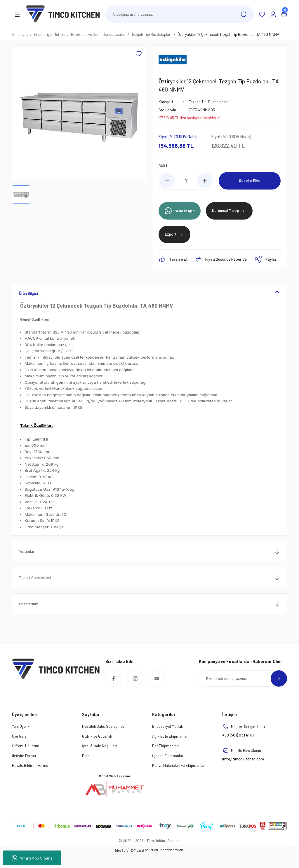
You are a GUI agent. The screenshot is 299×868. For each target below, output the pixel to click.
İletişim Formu (24, 769)
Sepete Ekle (250, 181)
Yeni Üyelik (21, 740)
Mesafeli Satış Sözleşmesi (104, 740)
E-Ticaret (138, 864)
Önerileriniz (30, 618)
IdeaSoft (122, 864)
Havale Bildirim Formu (30, 779)
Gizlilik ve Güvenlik (97, 750)
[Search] (180, 14)
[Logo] (63, 14)
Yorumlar (28, 565)
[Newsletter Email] (243, 692)
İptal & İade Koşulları (99, 760)
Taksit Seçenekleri (37, 591)
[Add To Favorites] (139, 54)
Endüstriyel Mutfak (168, 740)
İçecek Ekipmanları (168, 769)
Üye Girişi (20, 750)
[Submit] (279, 692)
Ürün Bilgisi (30, 307)
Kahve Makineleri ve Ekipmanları (179, 779)
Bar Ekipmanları (165, 760)
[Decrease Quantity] (167, 180)
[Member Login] (273, 14)
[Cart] (284, 14)
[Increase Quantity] (205, 180)
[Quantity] (186, 181)
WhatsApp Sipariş (32, 858)
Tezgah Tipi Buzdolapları (209, 102)
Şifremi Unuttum (26, 760)
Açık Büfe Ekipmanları (170, 750)
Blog (86, 769)
